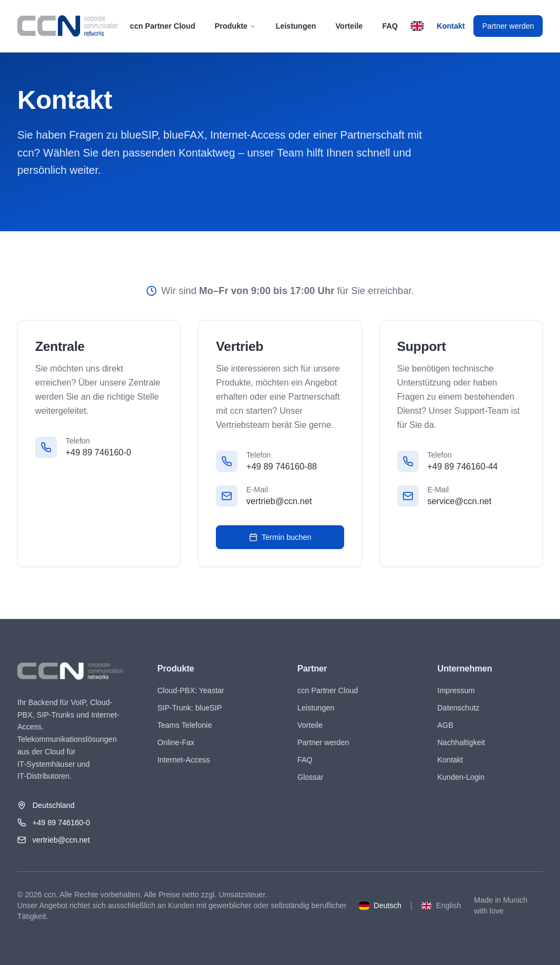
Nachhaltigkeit (461, 742)
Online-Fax (176, 742)
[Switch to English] (417, 26)
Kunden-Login (461, 777)
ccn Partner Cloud (163, 26)
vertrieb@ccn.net (279, 501)
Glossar (311, 777)
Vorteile (349, 26)
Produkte (236, 26)
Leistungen (296, 26)
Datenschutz (458, 708)
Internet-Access (184, 760)
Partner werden (508, 26)
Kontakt (451, 26)
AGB (445, 725)
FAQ (390, 26)
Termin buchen (280, 537)
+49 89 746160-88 (281, 467)
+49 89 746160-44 (463, 467)
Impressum (456, 690)
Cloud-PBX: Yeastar (191, 690)
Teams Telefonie (185, 725)
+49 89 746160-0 (98, 452)
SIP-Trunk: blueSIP (190, 708)
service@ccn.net (460, 501)
